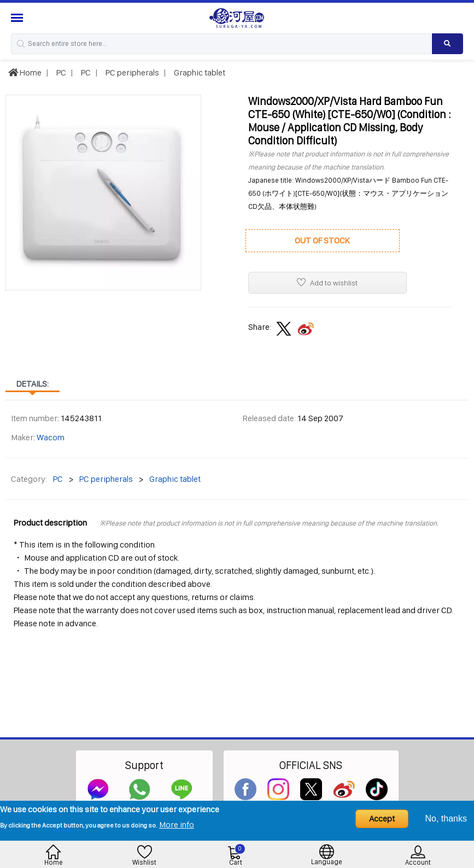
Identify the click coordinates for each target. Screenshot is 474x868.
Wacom (51, 437)
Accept (382, 819)
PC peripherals (131, 72)
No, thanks (446, 819)
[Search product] (447, 44)
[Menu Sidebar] (18, 18)
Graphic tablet (199, 72)
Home (25, 72)
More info (177, 825)
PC (60, 72)
